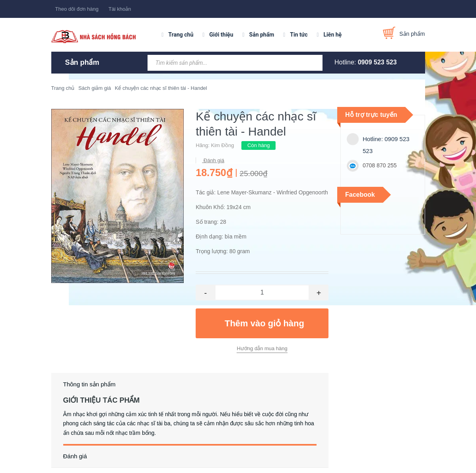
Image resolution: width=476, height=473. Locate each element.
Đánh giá (213, 160)
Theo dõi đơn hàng (77, 9)
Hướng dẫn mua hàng (262, 348)
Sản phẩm (262, 35)
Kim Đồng (223, 145)
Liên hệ (333, 35)
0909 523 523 (377, 62)
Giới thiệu (221, 35)
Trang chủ (181, 35)
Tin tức (299, 35)
